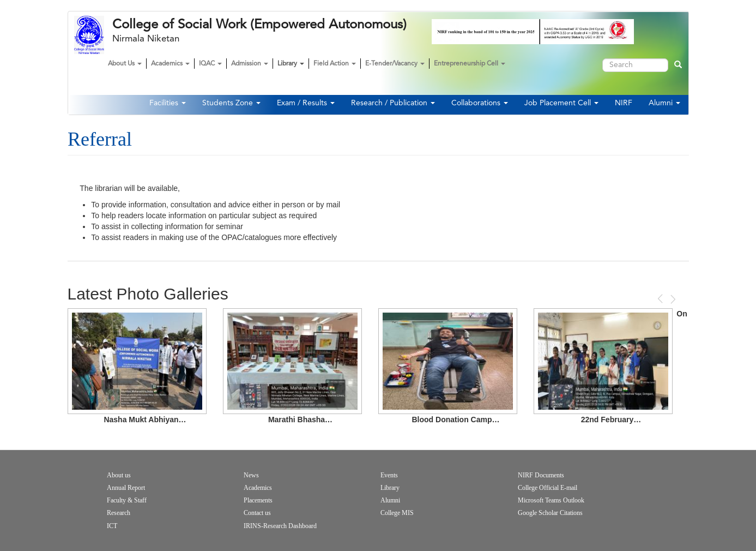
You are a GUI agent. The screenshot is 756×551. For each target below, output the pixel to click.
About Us (125, 64)
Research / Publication (393, 103)
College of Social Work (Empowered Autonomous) (259, 25)
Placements (258, 500)
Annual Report (126, 488)
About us (119, 475)
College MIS (397, 513)
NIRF (624, 103)
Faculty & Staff (127, 500)
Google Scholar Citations (550, 513)
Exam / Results (306, 103)
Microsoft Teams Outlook (551, 500)
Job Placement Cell (561, 103)
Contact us (257, 513)
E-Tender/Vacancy (395, 64)
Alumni (664, 103)
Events (389, 475)
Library (291, 64)
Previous (661, 299)
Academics (170, 64)
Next (672, 299)
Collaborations (480, 103)
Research (119, 513)
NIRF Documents (541, 475)
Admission (250, 64)
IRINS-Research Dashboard (280, 526)
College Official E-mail (548, 488)
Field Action (335, 64)
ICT (112, 526)
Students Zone (231, 103)
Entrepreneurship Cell (470, 64)
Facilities (168, 103)
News (251, 475)
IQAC (210, 64)
